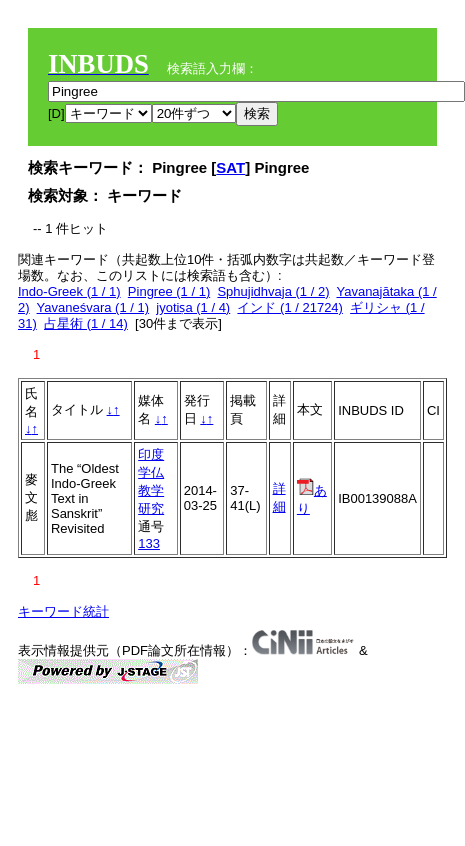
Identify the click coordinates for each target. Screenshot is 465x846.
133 (149, 543)
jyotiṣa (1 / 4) (193, 307)
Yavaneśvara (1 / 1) (93, 307)
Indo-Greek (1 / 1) (69, 291)
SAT (230, 167)
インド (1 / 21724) (290, 307)
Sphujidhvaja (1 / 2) (273, 291)
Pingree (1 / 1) (169, 291)
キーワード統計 (63, 611)
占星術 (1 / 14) (86, 323)
